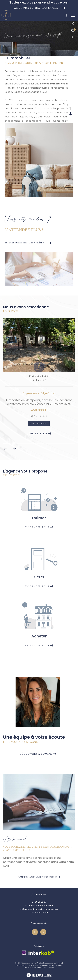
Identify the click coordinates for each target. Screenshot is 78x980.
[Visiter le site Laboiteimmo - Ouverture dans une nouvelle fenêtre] (39, 973)
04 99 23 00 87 (39, 902)
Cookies (51, 968)
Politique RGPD (40, 968)
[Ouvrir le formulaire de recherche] (66, 15)
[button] (14, 449)
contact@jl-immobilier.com (39, 905)
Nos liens (28, 968)
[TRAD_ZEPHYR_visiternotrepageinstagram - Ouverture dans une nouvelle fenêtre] (43, 932)
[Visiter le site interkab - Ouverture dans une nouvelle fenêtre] (41, 953)
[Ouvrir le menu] (73, 15)
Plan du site (34, 965)
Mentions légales (47, 965)
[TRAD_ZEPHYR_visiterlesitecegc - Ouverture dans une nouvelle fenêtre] (24, 953)
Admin (59, 965)
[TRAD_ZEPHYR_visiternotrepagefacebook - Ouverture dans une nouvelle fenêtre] (35, 932)
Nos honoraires (21, 965)
